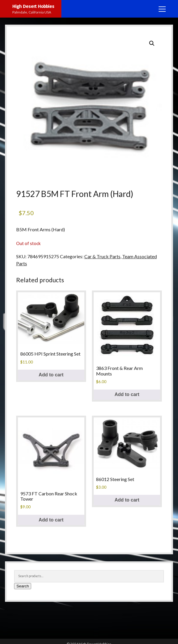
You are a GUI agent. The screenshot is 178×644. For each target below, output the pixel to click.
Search (23, 586)
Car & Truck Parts (102, 256)
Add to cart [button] (51, 375)
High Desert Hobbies (33, 6)
